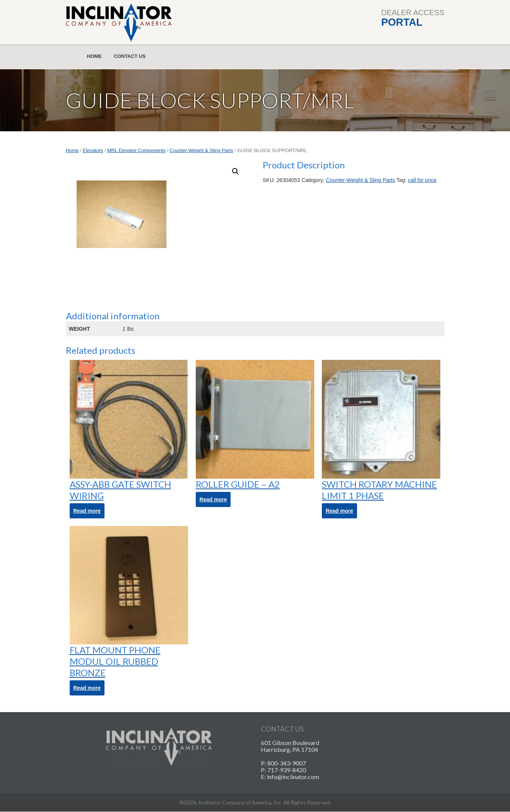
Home (94, 56)
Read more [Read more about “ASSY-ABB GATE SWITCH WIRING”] (87, 511)
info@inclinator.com (293, 777)
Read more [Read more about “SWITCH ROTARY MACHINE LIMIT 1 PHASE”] (339, 511)
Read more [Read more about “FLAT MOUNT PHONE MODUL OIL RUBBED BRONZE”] (87, 688)
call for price (422, 180)
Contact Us (130, 56)
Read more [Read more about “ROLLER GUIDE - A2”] (213, 499)
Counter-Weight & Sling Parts (201, 150)
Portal (402, 22)
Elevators (93, 150)
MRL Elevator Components (136, 150)
